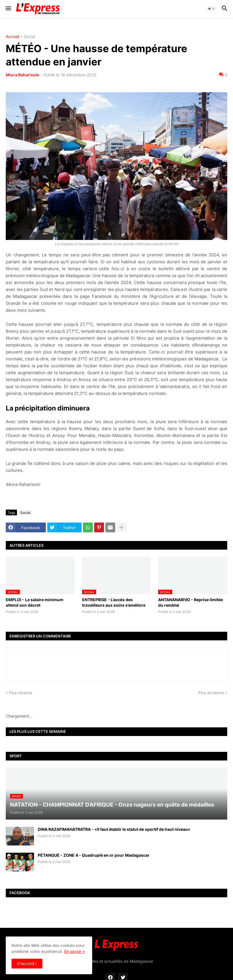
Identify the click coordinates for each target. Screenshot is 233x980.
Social (30, 37)
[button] (8, 9)
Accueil (13, 37)
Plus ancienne (211, 693)
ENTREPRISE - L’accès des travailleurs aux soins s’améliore (114, 602)
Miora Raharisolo (23, 75)
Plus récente (21, 693)
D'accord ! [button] (27, 963)
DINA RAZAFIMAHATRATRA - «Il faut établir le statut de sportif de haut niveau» (114, 829)
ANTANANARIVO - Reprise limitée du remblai (191, 602)
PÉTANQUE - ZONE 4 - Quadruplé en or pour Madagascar (94, 855)
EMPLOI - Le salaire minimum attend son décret (35, 602)
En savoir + (75, 951)
